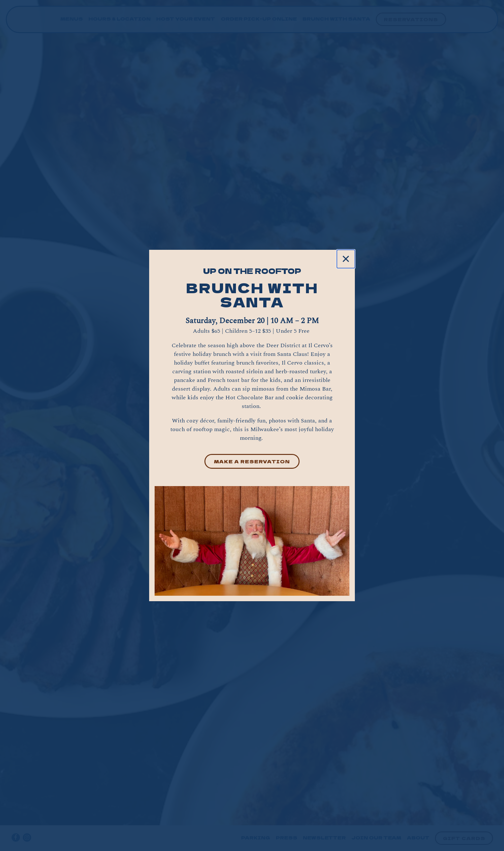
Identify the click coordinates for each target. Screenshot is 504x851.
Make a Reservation (252, 461)
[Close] (346, 259)
